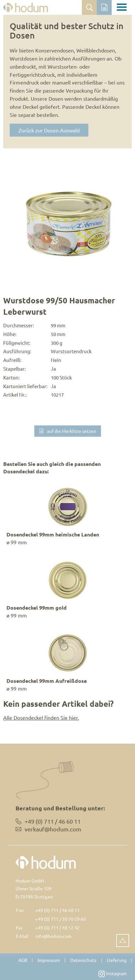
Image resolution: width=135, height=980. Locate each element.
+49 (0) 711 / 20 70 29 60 (61, 919)
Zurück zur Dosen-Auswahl (49, 130)
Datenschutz (83, 960)
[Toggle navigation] (122, 8)
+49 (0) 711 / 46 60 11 (57, 910)
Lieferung (117, 960)
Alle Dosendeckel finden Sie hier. (41, 717)
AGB (23, 960)
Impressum (49, 960)
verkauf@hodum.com (53, 829)
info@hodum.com (53, 936)
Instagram (112, 974)
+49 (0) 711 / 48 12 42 (57, 928)
